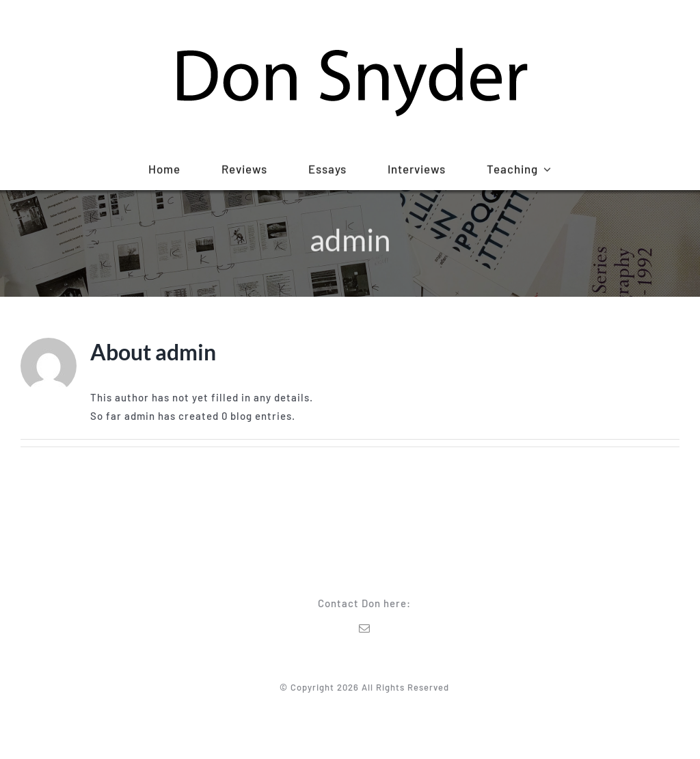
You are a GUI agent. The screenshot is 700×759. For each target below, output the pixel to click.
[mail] (367, 628)
